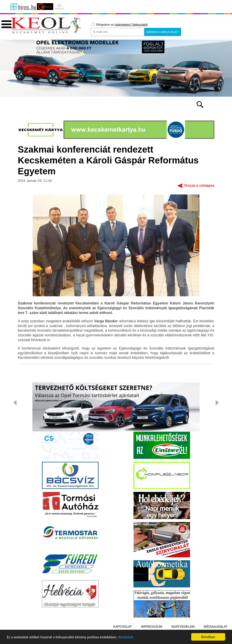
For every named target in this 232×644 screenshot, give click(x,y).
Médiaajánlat (216, 627)
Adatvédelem (183, 627)
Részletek (126, 637)
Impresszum (152, 627)
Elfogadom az (120, 24)
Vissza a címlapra (199, 186)
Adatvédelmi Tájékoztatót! (131, 25)
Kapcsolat (123, 627)
